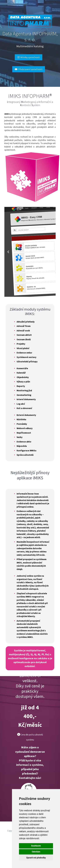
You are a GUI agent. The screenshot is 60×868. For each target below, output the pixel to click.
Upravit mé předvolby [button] (36, 858)
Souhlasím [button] (36, 846)
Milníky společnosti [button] (29, 57)
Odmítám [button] (36, 852)
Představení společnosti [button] (29, 69)
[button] (8, 252)
